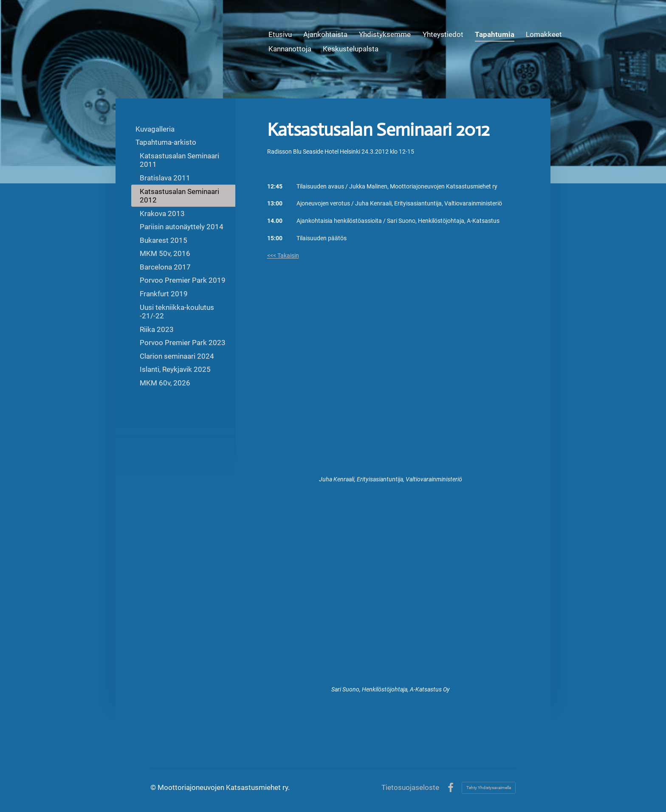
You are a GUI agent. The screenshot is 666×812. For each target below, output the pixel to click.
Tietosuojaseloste (410, 788)
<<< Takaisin (283, 256)
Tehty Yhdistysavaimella (489, 788)
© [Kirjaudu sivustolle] (154, 787)
